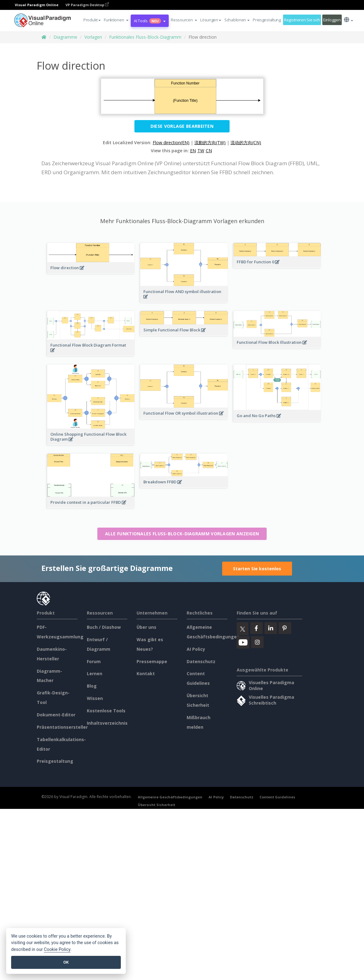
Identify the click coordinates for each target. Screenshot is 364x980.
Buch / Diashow (104, 627)
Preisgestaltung (267, 20)
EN (193, 151)
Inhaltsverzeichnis (107, 723)
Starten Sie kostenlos (257, 569)
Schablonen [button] (237, 20)
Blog (92, 686)
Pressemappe (152, 661)
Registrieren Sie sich (302, 20)
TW (201, 151)
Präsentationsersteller (62, 727)
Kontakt (146, 673)
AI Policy (196, 649)
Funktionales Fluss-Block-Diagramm (145, 37)
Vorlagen (93, 37)
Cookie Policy (57, 950)
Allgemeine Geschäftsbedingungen (170, 797)
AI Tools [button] (150, 21)
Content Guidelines (277, 797)
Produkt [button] (92, 20)
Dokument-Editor (56, 715)
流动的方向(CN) (246, 142)
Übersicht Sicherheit (157, 805)
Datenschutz (201, 661)
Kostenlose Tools (106, 711)
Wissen (95, 698)
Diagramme (65, 37)
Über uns (146, 627)
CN (209, 151)
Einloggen (332, 20)
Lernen (95, 673)
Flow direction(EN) (171, 142)
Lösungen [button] (211, 20)
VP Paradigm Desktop (87, 5)
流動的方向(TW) (210, 142)
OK (66, 962)
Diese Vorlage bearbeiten (182, 126)
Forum (94, 661)
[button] (116, 20)
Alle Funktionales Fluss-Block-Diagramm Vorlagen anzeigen (182, 534)
